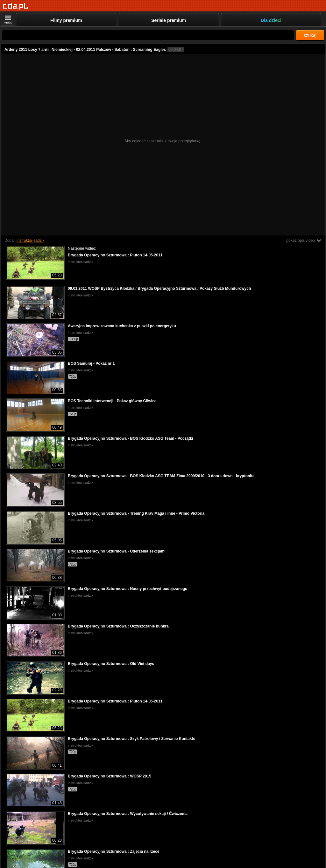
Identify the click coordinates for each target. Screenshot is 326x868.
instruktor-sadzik (30, 241)
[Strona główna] (16, 6)
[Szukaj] (148, 35)
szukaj (310, 35)
